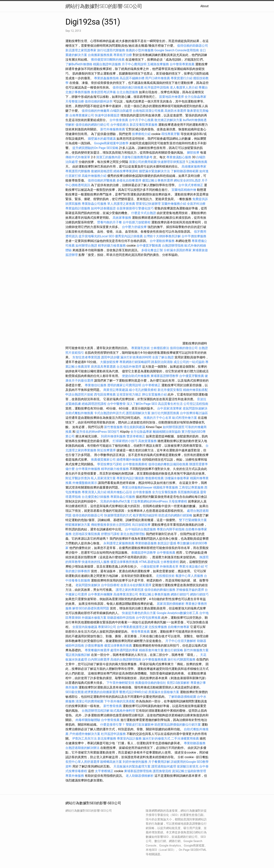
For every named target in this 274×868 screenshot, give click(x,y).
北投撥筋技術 (165, 576)
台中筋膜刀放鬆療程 (137, 222)
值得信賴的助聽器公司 (193, 46)
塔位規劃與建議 (134, 427)
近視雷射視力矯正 (129, 394)
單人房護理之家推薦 (121, 204)
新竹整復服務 (113, 427)
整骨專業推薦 (140, 632)
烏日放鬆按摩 (142, 525)
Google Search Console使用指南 (177, 50)
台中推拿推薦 (119, 120)
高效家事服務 (122, 218)
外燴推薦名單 (169, 566)
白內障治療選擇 (99, 659)
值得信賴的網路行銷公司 (92, 125)
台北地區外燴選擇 (129, 367)
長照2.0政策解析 (178, 683)
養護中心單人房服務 (189, 576)
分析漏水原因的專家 (178, 250)
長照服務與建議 (188, 492)
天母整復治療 (75, 101)
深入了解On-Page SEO (142, 404)
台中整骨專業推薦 (182, 64)
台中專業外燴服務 (88, 469)
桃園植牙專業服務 (166, 487)
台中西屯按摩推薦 (149, 618)
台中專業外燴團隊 (101, 594)
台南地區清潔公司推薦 (148, 111)
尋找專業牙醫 (170, 134)
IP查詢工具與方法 (85, 739)
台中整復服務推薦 (155, 659)
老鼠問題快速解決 (195, 408)
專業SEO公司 (107, 627)
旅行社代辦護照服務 (182, 659)
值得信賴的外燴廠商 (96, 111)
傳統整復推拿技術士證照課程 (111, 525)
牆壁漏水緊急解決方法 (154, 171)
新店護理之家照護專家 (81, 50)
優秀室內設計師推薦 (129, 236)
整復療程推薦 (154, 478)
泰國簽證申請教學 (144, 553)
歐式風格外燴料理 (123, 711)
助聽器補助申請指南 (121, 618)
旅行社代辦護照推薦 (165, 413)
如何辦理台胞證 (86, 246)
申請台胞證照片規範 (79, 394)
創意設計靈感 (167, 543)
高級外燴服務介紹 (94, 176)
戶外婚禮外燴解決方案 (85, 734)
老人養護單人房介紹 (184, 87)
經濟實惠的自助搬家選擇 (101, 692)
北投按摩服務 (158, 627)
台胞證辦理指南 (173, 246)
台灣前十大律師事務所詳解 (162, 236)
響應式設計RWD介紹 (133, 692)
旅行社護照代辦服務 (111, 50)
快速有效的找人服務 (96, 562)
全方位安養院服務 (164, 492)
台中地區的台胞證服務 (140, 529)
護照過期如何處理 (164, 766)
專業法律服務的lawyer (137, 487)
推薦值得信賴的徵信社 (151, 683)
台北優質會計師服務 (96, 497)
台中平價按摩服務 (194, 236)
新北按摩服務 (107, 739)
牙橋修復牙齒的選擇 (190, 590)
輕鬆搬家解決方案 (78, 525)
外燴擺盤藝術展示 (85, 483)
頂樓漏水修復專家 (177, 478)
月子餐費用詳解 (159, 762)
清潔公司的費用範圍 (143, 162)
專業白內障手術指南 (171, 529)
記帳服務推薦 (198, 162)
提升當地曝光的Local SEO (96, 236)
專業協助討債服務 (78, 208)
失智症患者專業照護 (86, 357)
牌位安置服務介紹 (154, 394)
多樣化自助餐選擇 (129, 180)
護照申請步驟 (110, 357)
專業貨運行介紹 (182, 78)
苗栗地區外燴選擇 (171, 97)
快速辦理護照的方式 (118, 515)
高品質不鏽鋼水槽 (132, 78)
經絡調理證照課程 (94, 404)
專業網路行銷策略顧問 (135, 362)
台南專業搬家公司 (82, 115)
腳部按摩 (194, 153)
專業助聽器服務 (146, 543)
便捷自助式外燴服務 (136, 376)
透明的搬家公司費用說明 (124, 385)
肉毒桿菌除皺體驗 (88, 720)
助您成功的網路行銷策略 (175, 515)
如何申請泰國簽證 (103, 208)
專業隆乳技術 (140, 348)
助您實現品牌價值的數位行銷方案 (178, 725)
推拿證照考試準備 (104, 92)
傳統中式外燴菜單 (78, 157)
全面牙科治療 (196, 204)
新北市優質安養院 (170, 390)
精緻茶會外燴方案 (151, 650)
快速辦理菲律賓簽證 (171, 162)
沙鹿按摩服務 (94, 646)
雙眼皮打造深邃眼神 (140, 725)
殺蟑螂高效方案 (111, 762)
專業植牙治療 (123, 55)
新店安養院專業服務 (144, 125)
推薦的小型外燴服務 (140, 50)
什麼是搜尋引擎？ (113, 725)
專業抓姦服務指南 (106, 78)
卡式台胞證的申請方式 (110, 413)
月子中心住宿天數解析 (181, 641)
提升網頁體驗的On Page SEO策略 (95, 148)
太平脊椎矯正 (104, 771)
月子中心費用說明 (134, 64)
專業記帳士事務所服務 (154, 594)
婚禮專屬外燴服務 (129, 460)
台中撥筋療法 (120, 125)
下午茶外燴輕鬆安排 (120, 683)
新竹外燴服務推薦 (113, 129)
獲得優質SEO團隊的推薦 (108, 60)
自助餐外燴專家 (179, 627)
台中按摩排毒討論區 (194, 413)
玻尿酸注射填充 (188, 766)
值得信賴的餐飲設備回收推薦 (168, 464)
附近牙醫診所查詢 (78, 478)
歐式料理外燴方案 (185, 418)
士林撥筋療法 (160, 348)
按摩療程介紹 (142, 134)
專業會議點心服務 (179, 157)
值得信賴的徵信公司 (184, 348)
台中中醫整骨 (117, 404)
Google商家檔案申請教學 (111, 143)
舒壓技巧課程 (111, 534)
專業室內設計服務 (129, 739)
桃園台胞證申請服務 (107, 64)
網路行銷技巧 (180, 594)
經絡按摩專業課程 (126, 171)
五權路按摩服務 (158, 64)
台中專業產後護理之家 (132, 627)
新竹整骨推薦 (113, 706)
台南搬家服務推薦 (100, 55)
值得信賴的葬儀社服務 (160, 590)
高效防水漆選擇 (175, 111)
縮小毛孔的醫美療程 (143, 390)
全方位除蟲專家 (195, 97)
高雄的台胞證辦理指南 (126, 659)
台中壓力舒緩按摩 (135, 227)
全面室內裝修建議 (85, 627)
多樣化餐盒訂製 (152, 250)
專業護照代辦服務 (78, 171)
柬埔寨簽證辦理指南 (138, 771)
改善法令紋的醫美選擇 (136, 585)
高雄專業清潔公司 (126, 594)
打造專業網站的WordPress (149, 501)
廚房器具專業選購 (103, 367)
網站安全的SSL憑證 (187, 180)
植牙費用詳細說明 (145, 515)
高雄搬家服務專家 (194, 166)
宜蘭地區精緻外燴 (184, 190)
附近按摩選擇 (107, 450)
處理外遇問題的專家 (124, 650)
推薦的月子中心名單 (158, 418)
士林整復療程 (170, 562)
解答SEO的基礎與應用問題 (91, 608)
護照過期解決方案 (138, 413)
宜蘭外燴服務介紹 (174, 204)
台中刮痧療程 (111, 585)
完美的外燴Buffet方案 (115, 501)
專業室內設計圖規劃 (130, 478)
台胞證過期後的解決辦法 (82, 748)
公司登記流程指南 (196, 404)
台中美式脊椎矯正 (191, 185)
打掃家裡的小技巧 (125, 441)
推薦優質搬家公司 (103, 460)
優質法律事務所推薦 (124, 562)
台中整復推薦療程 (135, 464)
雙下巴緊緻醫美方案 (193, 520)
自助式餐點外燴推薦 (79, 413)
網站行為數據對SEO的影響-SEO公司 (104, 6)
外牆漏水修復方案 (94, 618)
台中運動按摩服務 (163, 241)
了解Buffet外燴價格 (79, 64)
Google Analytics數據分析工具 (178, 613)
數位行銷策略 (174, 650)
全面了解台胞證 (163, 357)
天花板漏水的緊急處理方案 (132, 766)
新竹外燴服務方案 (196, 650)
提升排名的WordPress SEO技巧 (98, 432)
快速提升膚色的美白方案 (139, 613)
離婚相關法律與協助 (167, 432)
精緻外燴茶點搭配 (195, 390)
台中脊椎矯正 (152, 385)
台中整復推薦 (166, 553)
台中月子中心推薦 (141, 120)
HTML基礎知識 (149, 562)
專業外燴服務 (75, 776)
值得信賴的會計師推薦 (128, 87)
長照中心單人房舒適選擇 (82, 762)
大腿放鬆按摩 (110, 362)
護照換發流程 (162, 771)
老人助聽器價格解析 (140, 776)
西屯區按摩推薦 (105, 394)
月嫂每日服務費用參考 (137, 157)
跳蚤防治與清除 (162, 362)
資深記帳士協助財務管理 (189, 771)
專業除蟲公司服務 (94, 204)
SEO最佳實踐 (74, 692)
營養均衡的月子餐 (110, 222)
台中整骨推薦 (111, 720)
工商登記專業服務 (191, 487)
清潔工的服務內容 (108, 157)
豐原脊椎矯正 (136, 436)
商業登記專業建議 (116, 390)
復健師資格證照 (102, 171)
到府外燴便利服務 (113, 436)
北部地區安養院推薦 (86, 534)
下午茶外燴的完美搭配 (120, 701)
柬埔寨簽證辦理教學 (164, 376)
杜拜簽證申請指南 (157, 87)
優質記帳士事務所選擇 (158, 180)
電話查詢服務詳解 (78, 655)
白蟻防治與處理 (121, 111)
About (204, 6)
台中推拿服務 (142, 492)
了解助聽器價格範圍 (185, 171)
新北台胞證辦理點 (133, 534)
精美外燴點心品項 (120, 492)
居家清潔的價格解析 (171, 604)
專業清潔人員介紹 (94, 492)
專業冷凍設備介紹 (192, 566)
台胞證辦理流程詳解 (96, 711)
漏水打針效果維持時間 (136, 357)
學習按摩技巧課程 (110, 464)
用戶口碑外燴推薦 (158, 78)
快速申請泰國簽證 (107, 115)
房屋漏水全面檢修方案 (164, 692)
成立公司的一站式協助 (189, 362)
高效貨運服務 (147, 441)
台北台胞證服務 (127, 92)
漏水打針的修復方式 (156, 739)
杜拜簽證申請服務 (113, 734)
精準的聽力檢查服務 (112, 246)
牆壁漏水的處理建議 (102, 139)
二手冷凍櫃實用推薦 (185, 739)
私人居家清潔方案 (103, 478)
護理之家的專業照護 (130, 590)
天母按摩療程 (178, 501)
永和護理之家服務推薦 (119, 543)
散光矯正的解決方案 (168, 120)
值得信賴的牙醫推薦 (102, 180)
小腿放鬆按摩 (150, 566)
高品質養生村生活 (170, 404)
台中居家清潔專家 (170, 408)
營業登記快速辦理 (148, 204)
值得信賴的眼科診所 (99, 101)
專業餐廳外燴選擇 (98, 650)
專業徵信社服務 (96, 385)
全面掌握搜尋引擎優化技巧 (135, 208)
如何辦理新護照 (174, 427)
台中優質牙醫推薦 (149, 246)
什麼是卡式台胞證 (144, 213)
